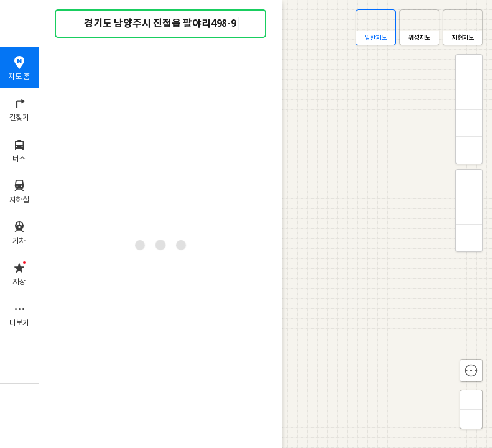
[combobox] (161, 24)
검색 (73, 24)
